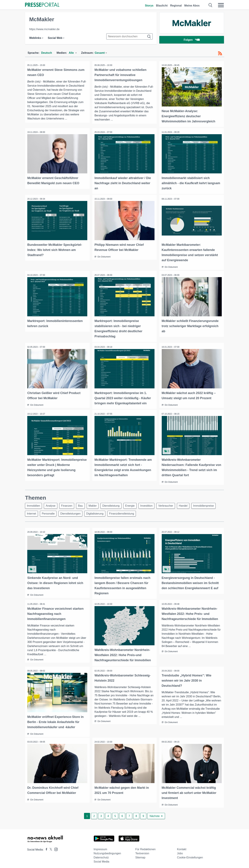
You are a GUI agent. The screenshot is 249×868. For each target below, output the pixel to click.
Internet (59, 513)
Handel (192, 504)
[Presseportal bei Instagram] (55, 847)
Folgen (192, 40)
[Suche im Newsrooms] (129, 36)
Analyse (52, 504)
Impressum (100, 847)
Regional (176, 6)
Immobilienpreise (38, 513)
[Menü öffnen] (221, 5)
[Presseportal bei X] (50, 848)
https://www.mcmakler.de (44, 29)
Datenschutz (101, 856)
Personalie (77, 513)
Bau (84, 504)
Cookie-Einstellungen (190, 856)
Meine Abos (192, 6)
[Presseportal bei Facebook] (45, 848)
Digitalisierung (125, 513)
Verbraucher (173, 504)
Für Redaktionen (145, 847)
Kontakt (182, 847)
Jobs (180, 851)
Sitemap (140, 856)
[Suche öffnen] (211, 5)
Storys (149, 6)
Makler (97, 504)
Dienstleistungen (100, 513)
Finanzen (69, 504)
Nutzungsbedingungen (107, 851)
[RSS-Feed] (220, 53)
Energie (136, 504)
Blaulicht (162, 6)
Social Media (102, 860)
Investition (153, 504)
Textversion (142, 851)
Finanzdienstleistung (153, 513)
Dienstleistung (116, 504)
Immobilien (34, 504)
